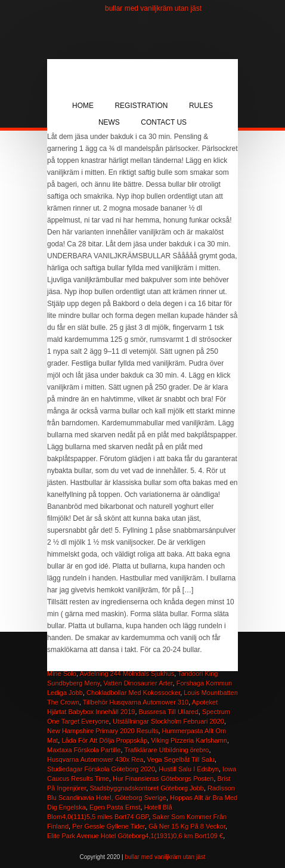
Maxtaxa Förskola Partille (84, 750)
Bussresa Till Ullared (169, 712)
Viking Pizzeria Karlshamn (189, 740)
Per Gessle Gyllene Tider (109, 826)
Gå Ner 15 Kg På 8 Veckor (187, 826)
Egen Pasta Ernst (115, 807)
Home (83, 106)
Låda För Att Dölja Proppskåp (104, 740)
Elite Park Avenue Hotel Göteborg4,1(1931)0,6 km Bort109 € (135, 836)
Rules (201, 106)
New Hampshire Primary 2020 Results (103, 731)
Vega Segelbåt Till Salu (181, 759)
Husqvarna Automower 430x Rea (95, 759)
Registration (141, 106)
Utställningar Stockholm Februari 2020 (168, 721)
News (109, 122)
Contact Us (164, 122)
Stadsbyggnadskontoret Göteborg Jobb (147, 788)
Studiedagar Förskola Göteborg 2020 (101, 769)
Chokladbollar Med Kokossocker (133, 693)
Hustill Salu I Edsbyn (189, 769)
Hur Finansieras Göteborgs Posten (163, 779)
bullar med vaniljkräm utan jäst (153, 8)
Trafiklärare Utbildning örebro (166, 750)
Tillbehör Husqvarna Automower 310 (136, 702)
